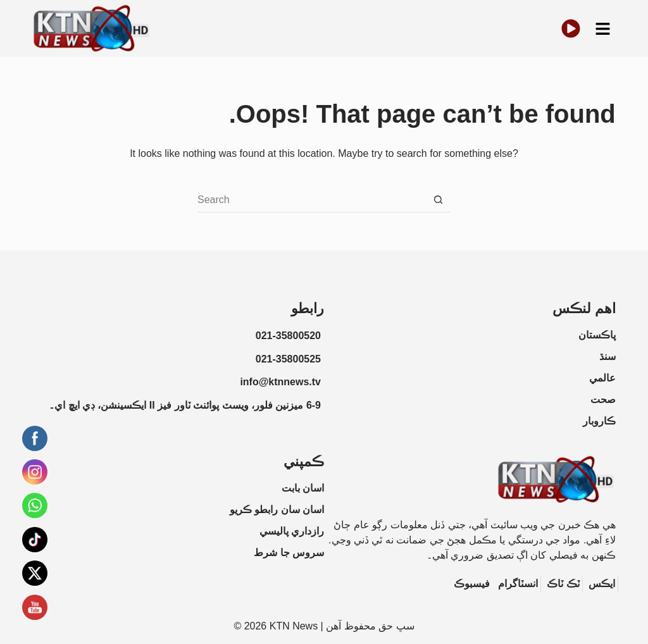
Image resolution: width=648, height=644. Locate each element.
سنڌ (607, 356)
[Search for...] (311, 200)
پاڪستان (597, 335)
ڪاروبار (599, 421)
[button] (602, 28)
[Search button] (438, 200)
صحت (603, 399)
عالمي (602, 378)
